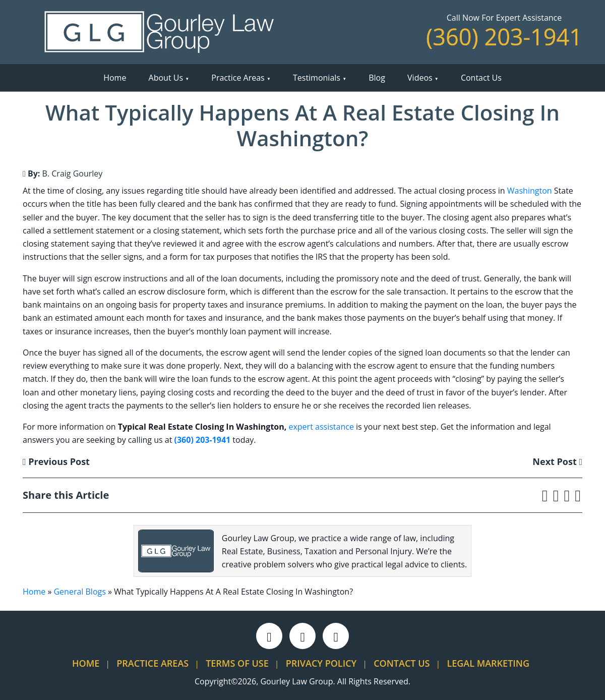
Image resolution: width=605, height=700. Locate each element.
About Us (166, 78)
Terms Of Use (237, 663)
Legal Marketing (488, 663)
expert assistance (321, 427)
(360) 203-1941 (504, 37)
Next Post (557, 461)
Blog (377, 78)
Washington (530, 191)
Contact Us (481, 78)
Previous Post (56, 461)
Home (115, 78)
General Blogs (79, 592)
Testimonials (317, 78)
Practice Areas (238, 78)
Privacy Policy (321, 663)
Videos (420, 78)
